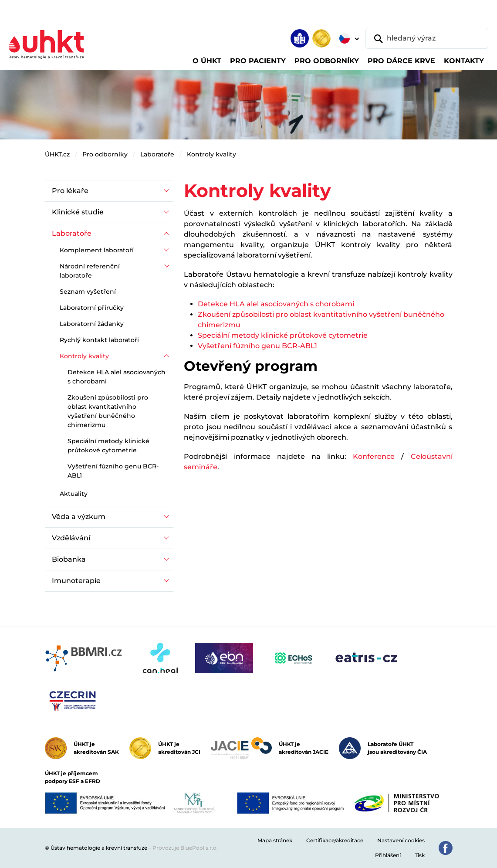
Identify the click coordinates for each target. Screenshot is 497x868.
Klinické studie (78, 212)
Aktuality (74, 494)
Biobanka (69, 559)
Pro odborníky (105, 154)
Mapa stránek (275, 840)
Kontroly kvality (211, 154)
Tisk (420, 855)
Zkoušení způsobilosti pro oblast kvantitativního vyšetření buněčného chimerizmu (108, 411)
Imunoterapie (76, 581)
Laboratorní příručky (92, 308)
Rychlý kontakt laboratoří (99, 340)
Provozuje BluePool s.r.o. (185, 848)
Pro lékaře (70, 191)
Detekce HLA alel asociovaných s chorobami (276, 304)
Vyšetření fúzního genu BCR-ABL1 (257, 346)
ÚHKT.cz (57, 154)
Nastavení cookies (401, 840)
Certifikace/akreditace (335, 840)
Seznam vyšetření (88, 292)
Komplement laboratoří (97, 250)
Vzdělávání (71, 538)
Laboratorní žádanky (92, 324)
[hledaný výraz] (427, 38)
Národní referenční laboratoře (90, 271)
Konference (374, 456)
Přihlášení (388, 855)
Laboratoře (157, 154)
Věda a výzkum (79, 517)
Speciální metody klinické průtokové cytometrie (283, 335)
